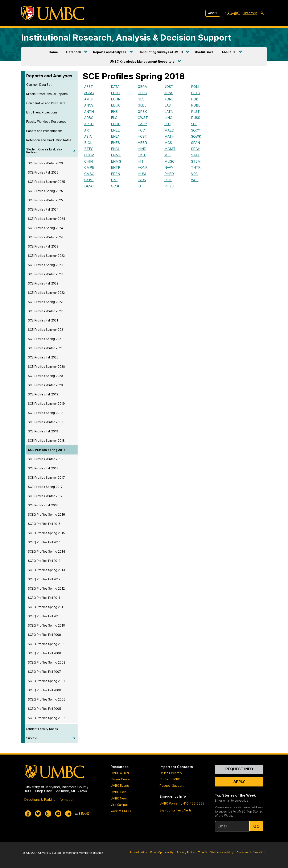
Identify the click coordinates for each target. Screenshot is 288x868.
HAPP (142, 124)
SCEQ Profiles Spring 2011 (46, 607)
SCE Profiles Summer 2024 (46, 219)
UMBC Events (120, 786)
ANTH (89, 112)
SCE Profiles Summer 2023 (46, 256)
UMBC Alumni (120, 773)
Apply (213, 13)
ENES (115, 143)
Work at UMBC (121, 811)
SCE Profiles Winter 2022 (45, 311)
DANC (89, 186)
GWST (143, 118)
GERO (142, 93)
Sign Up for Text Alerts (176, 810)
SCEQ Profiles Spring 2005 (47, 718)
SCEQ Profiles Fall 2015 (44, 524)
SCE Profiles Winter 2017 (45, 496)
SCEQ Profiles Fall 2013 (44, 561)
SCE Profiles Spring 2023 (45, 265)
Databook (74, 52)
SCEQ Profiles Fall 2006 (44, 690)
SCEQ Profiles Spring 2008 (47, 662)
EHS (114, 112)
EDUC (116, 105)
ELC (114, 118)
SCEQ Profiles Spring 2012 (46, 588)
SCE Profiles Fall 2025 (43, 172)
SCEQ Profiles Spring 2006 (47, 699)
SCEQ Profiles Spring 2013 (46, 570)
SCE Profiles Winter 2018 (45, 459)
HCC (141, 130)
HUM (142, 174)
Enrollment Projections (42, 112)
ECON (116, 99)
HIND (142, 149)
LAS (168, 105)
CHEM (89, 155)
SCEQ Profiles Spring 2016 (46, 514)
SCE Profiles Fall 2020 (43, 357)
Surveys (32, 738)
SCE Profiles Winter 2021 (45, 348)
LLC (167, 124)
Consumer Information (251, 852)
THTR (196, 167)
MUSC (169, 161)
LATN (169, 112)
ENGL (116, 149)
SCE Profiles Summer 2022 (46, 293)
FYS (114, 180)
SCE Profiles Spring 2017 (45, 487)
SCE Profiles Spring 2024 (45, 228)
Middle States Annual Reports (47, 94)
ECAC (115, 93)
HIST (142, 155)
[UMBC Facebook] (28, 814)
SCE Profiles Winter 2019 (45, 422)
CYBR (89, 180)
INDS (142, 180)
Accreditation (138, 852)
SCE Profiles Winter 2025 (45, 200)
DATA (115, 87)
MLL (168, 155)
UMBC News (119, 798)
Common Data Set (39, 85)
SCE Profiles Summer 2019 (46, 404)
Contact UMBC (170, 779)
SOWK (196, 136)
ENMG (116, 161)
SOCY (196, 130)
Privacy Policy (186, 852)
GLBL (142, 105)
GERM (143, 87)
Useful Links (204, 52)
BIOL (88, 143)
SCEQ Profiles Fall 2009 (44, 635)
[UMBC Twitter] (38, 814)
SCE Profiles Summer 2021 (46, 330)
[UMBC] (53, 13)
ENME (116, 155)
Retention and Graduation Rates (49, 140)
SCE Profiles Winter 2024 (45, 237)
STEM (196, 161)
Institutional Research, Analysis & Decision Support (126, 38)
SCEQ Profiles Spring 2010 (46, 625)
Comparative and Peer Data (46, 103)
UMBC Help (119, 792)
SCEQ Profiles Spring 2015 (46, 533)
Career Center (121, 779)
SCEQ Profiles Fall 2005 (44, 709)
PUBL (196, 105)
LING (168, 118)
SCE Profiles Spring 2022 (45, 302)
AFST (89, 87)
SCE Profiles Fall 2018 (43, 431)
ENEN (116, 136)
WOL (195, 180)
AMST (89, 99)
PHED (169, 174)
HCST (142, 136)
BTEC (89, 149)
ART (88, 130)
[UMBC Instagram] (48, 814)
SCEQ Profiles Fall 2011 (44, 598)
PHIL (168, 180)
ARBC (89, 118)
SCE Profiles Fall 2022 (43, 283)
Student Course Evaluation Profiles (45, 151)
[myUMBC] (232, 13)
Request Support (172, 786)
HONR (143, 167)
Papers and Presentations (44, 131)
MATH (169, 136)
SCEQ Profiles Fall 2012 (44, 579)
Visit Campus (119, 805)
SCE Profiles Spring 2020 (45, 376)
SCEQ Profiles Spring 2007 (47, 681)
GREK (142, 112)
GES (141, 99)
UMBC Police (169, 803)
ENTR (116, 167)
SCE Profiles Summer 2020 (46, 367)
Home (53, 52)
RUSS (196, 118)
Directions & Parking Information (49, 800)
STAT (195, 155)
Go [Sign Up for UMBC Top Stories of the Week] (256, 826)
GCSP (116, 186)
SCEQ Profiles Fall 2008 (44, 653)
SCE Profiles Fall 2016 (43, 505)
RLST (195, 112)
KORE (169, 99)
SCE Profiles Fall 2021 (43, 320)
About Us (229, 52)
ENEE (115, 130)
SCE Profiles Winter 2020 (45, 385)
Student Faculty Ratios (42, 729)
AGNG (89, 93)
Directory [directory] (250, 13)
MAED (169, 130)
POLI (195, 87)
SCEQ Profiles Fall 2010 (44, 616)
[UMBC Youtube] (58, 814)
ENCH (116, 124)
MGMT (170, 149)
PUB (195, 99)
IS (139, 186)
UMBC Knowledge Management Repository (142, 61)
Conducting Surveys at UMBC (161, 52)
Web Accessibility (222, 852)
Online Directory (171, 773)
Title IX (203, 852)
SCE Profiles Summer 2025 (46, 182)
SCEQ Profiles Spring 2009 (47, 644)
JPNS (169, 93)
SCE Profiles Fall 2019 (43, 394)
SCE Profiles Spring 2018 (47, 450)
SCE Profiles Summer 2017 (46, 477)
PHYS (169, 186)
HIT (141, 161)
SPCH (196, 149)
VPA (194, 174)
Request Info (239, 769)
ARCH (89, 124)
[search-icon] (262, 13)
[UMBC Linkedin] (68, 814)
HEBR (142, 143)
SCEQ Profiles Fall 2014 (44, 542)
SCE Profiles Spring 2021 (45, 339)
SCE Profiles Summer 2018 (46, 441)
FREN (116, 174)
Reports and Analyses (110, 52)
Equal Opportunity (162, 852)
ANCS (89, 105)
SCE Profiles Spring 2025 (45, 191)
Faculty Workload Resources (46, 122)
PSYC (196, 93)
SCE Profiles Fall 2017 (43, 468)
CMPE (89, 167)
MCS (168, 143)
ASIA (88, 136)
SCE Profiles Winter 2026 (45, 163)
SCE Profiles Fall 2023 (43, 246)
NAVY (169, 167)
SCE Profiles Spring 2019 (45, 413)
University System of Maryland (58, 853)
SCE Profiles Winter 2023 (45, 274)
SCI (194, 124)
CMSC (89, 174)
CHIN (89, 161)
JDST (169, 87)
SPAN (196, 143)
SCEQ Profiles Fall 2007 (44, 672)
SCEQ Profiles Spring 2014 (46, 551)
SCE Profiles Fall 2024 (43, 209)
